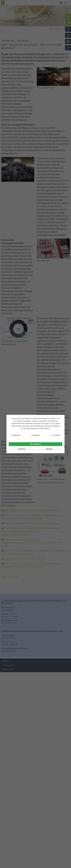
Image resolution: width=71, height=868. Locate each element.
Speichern (22, 449)
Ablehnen (49, 449)
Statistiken (35, 435)
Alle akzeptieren (35, 444)
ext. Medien (55, 435)
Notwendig (16, 435)
